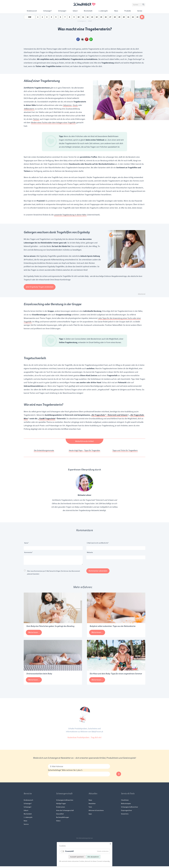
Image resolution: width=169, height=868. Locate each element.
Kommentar (28, 552)
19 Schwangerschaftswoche (119, 17)
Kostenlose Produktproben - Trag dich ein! (85, 739)
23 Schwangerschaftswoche (137, 17)
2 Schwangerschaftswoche (42, 17)
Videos (58, 822)
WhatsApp (91, 39)
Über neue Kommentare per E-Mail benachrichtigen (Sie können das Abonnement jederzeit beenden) (54, 574)
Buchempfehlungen (63, 819)
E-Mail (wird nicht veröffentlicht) (98, 543)
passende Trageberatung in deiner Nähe (70, 215)
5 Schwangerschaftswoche (56, 17)
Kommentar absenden (98, 573)
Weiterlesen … (35, 635)
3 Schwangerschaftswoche (47, 17)
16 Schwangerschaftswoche (106, 17)
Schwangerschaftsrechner (129, 809)
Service (140, 11)
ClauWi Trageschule (47, 419)
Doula (75, 105)
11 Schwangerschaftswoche (83, 17)
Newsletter (92, 805)
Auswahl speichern (77, 857)
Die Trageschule (98, 415)
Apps (90, 816)
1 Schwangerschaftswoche (38, 17)
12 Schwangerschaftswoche (88, 17)
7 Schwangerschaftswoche (65, 17)
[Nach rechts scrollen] (142, 17)
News (116, 11)
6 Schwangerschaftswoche (60, 17)
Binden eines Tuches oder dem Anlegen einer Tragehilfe (53, 123)
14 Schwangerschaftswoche (97, 17)
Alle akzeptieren (93, 857)
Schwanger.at (82, 21)
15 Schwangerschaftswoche (101, 17)
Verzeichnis (125, 816)
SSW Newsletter (30, 17)
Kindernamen (61, 809)
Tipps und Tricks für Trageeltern (125, 450)
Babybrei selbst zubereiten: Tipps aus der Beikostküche (113, 628)
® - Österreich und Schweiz (116, 415)
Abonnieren (119, 776)
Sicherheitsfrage (55, 772)
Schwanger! (62, 11)
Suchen (144, 5)
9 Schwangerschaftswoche (74, 17)
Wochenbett (88, 11)
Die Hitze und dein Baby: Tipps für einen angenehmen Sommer (116, 675)
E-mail (82, 39)
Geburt (75, 11)
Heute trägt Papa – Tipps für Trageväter (84, 450)
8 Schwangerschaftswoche (70, 17)
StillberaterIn (29, 109)
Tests (90, 809)
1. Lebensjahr (103, 11)
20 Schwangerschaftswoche (124, 17)
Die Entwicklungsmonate (44, 450)
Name (28, 543)
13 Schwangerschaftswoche (92, 17)
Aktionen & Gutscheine (96, 812)
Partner (36, 119)
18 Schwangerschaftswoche (115, 17)
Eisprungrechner (126, 812)
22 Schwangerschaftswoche (133, 17)
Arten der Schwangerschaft (65, 812)
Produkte (128, 11)
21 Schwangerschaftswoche (128, 17)
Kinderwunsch (32, 11)
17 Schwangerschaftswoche (110, 17)
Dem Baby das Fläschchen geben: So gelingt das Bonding (50, 628)
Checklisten (125, 802)
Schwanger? (47, 11)
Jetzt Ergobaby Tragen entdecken (40, 287)
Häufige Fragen (61, 805)
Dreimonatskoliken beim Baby (39, 675)
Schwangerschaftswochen (65, 802)
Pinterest (87, 39)
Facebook (78, 39)
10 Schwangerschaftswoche (79, 17)
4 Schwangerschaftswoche (51, 17)
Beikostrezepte (126, 805)
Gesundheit (60, 816)
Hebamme (67, 105)
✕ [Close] (110, 844)
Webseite (90, 552)
